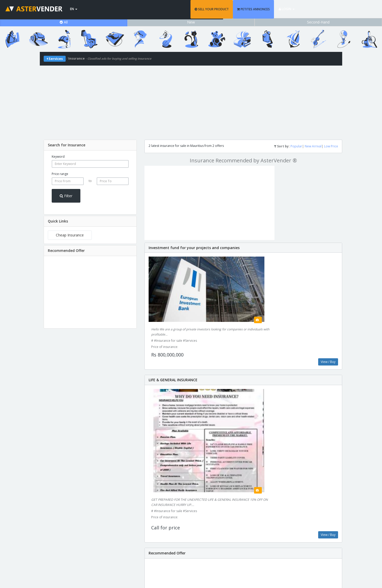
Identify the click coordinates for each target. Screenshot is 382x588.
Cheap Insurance (70, 235)
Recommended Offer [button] (66, 251)
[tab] (90, 145)
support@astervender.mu (191, 547)
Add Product (303, 510)
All (64, 22)
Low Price (331, 146)
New (191, 22)
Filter (66, 196)
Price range (60, 174)
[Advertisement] (191, 102)
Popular (296, 146)
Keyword (58, 157)
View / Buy (328, 300)
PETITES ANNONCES (293, 9)
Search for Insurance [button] (67, 145)
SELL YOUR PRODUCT (251, 9)
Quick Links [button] (58, 221)
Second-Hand (318, 22)
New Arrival (313, 146)
